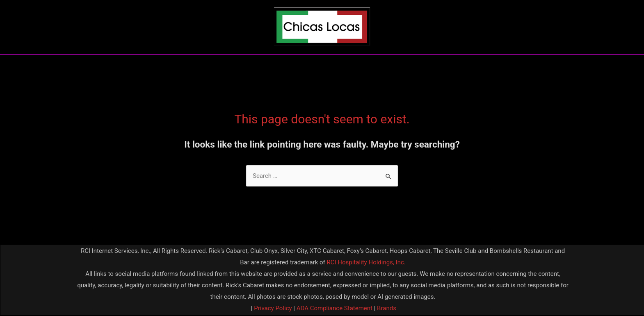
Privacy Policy (272, 308)
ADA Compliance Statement (335, 308)
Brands (387, 308)
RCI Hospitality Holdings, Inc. (366, 262)
